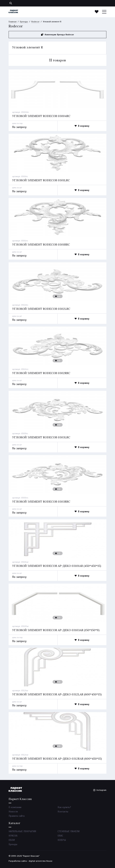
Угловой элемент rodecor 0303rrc (41, 502)
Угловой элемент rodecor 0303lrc (41, 437)
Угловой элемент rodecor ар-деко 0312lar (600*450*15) (57, 694)
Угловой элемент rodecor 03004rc (41, 116)
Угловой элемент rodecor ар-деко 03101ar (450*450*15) (57, 566)
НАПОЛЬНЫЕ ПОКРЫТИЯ (22, 831)
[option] (58, 89)
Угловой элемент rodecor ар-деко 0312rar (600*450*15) (57, 759)
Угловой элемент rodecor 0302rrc (41, 373)
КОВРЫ (62, 840)
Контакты (63, 812)
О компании (15, 807)
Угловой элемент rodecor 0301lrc (41, 180)
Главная (13, 22)
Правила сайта (17, 816)
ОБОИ (12, 840)
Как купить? (64, 807)
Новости (13, 812)
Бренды (24, 22)
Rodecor (35, 22)
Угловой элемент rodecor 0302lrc (41, 309)
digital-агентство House (41, 861)
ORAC (60, 836)
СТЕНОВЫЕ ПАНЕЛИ (69, 831)
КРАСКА (13, 836)
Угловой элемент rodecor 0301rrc (41, 244)
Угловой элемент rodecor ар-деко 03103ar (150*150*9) (56, 630)
